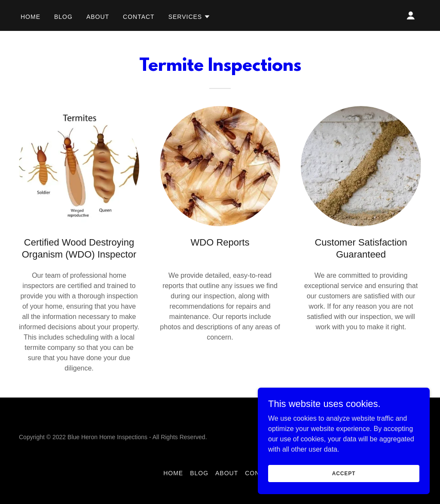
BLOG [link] (63, 17)
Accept (344, 473)
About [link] (98, 17)
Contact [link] (139, 17)
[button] (190, 17)
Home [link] (31, 17)
